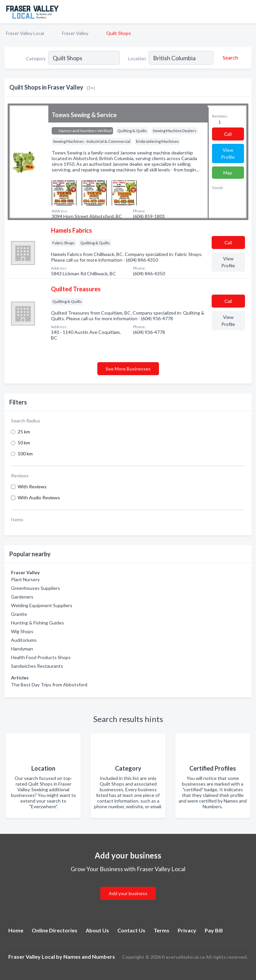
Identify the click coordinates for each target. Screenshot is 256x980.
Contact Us (131, 930)
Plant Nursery (25, 579)
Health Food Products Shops (41, 657)
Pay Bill (214, 930)
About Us (97, 930)
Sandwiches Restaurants (37, 666)
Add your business (128, 893)
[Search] (229, 58)
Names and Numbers (89, 957)
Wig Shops (22, 631)
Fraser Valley (75, 33)
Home (16, 930)
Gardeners (22, 597)
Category (36, 58)
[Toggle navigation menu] (247, 12)
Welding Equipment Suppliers (42, 605)
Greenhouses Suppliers (35, 588)
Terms (161, 930)
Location (137, 58)
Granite (19, 614)
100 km (25, 454)
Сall (228, 134)
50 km (24, 443)
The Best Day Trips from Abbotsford (49, 685)
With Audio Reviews (39, 497)
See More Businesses (128, 369)
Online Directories (54, 930)
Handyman (22, 649)
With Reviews (32, 487)
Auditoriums (24, 640)
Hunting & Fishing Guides (37, 623)
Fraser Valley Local (25, 33)
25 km (24, 432)
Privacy (187, 930)
